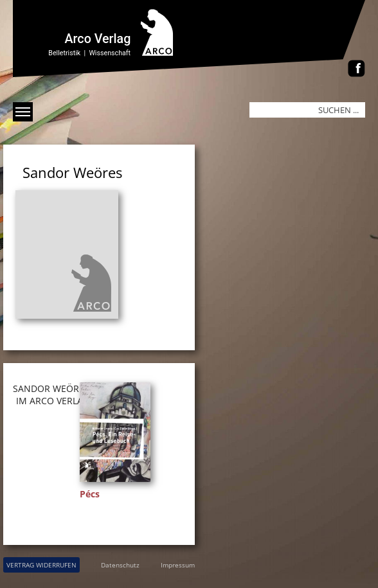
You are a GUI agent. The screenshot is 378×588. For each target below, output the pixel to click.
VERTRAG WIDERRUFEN (41, 565)
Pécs (90, 494)
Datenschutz (120, 565)
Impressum (178, 565)
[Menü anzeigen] (23, 112)
